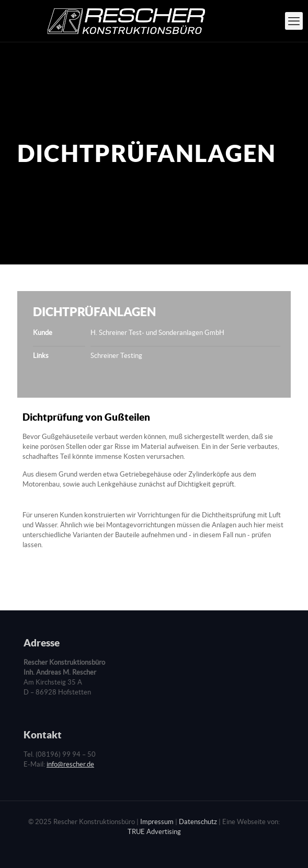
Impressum (157, 822)
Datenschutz (198, 822)
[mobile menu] (294, 21)
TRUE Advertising (154, 832)
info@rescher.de (70, 764)
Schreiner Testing (116, 356)
